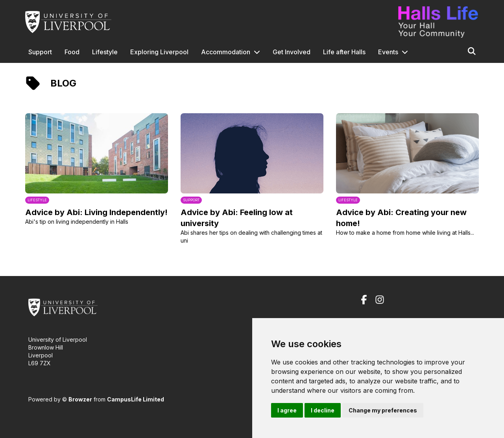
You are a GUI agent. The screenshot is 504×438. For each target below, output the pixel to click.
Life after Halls (344, 52)
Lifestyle (105, 52)
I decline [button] (323, 410)
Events (388, 52)
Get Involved (292, 52)
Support (40, 52)
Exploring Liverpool (159, 52)
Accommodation (226, 52)
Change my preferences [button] (383, 410)
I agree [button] (287, 410)
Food (72, 52)
